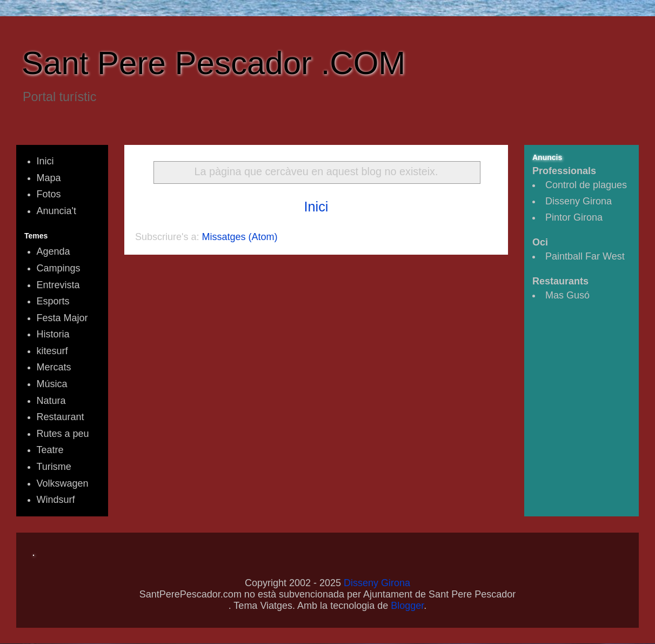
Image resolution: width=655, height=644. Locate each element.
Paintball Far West (585, 256)
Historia (53, 334)
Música (52, 384)
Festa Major (62, 318)
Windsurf (56, 500)
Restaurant (61, 417)
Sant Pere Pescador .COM (213, 63)
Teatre (50, 450)
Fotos (49, 194)
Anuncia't (57, 211)
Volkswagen (63, 483)
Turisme (54, 467)
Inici (316, 207)
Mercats (54, 367)
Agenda (54, 251)
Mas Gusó (567, 295)
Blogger (407, 606)
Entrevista (58, 285)
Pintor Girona (574, 217)
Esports (53, 301)
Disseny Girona (579, 201)
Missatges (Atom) (240, 237)
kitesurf (52, 351)
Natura (51, 401)
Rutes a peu (63, 434)
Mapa (49, 178)
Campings (59, 268)
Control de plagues (586, 185)
